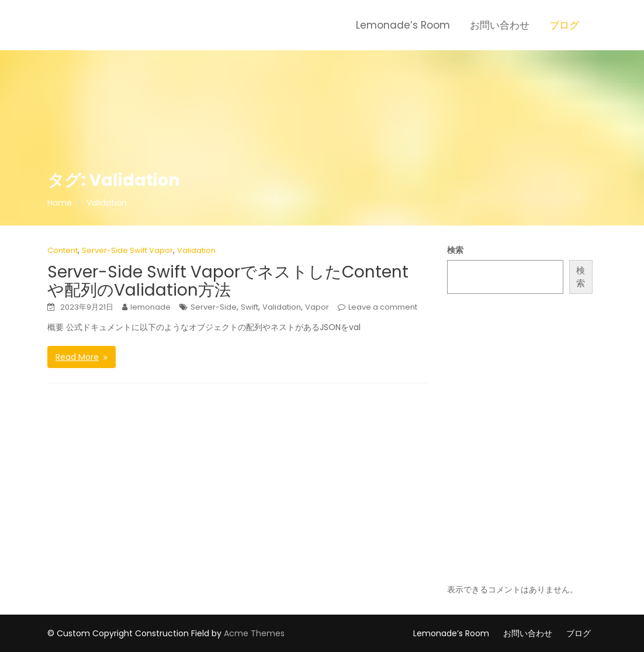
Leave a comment (383, 307)
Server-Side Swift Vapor (127, 250)
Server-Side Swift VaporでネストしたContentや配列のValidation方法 (228, 281)
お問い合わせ (500, 25)
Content (63, 250)
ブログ (564, 25)
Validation (196, 250)
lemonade (150, 307)
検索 (455, 250)
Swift (250, 307)
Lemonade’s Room (403, 25)
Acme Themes (254, 633)
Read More (77, 357)
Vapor (317, 307)
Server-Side (214, 307)
